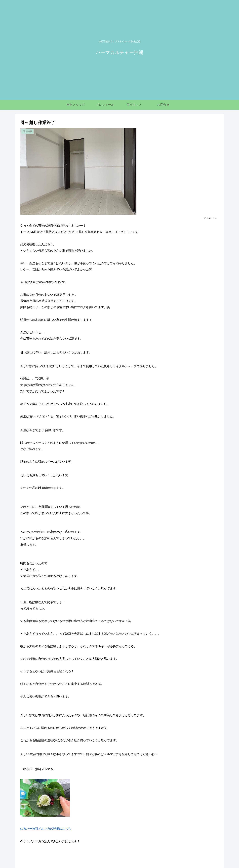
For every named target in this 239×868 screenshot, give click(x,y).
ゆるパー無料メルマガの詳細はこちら (46, 829)
